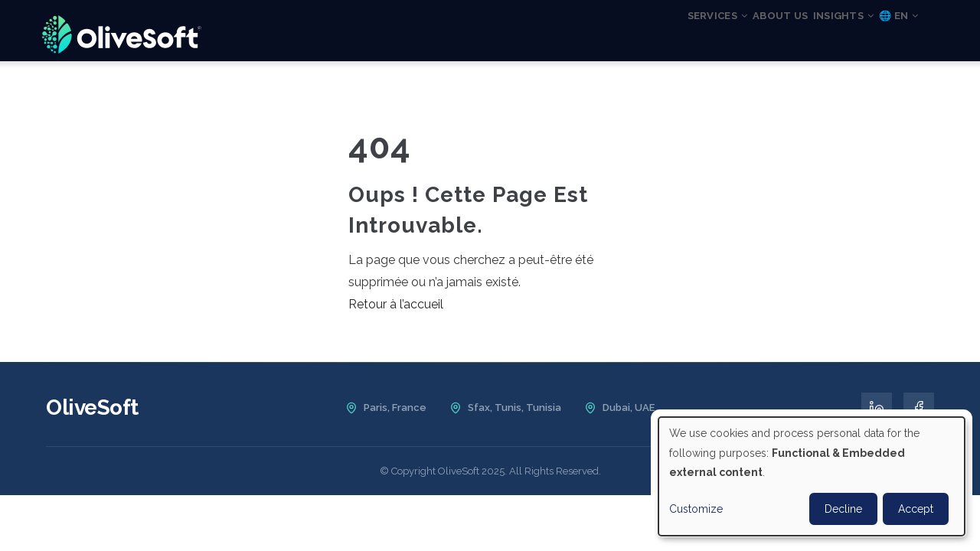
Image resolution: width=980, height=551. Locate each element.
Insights (817, 33)
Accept (916, 509)
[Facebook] (919, 408)
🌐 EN (890, 33)
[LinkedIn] (877, 408)
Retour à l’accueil (396, 304)
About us (736, 33)
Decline (843, 509)
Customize (696, 509)
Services (655, 33)
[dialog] (812, 476)
